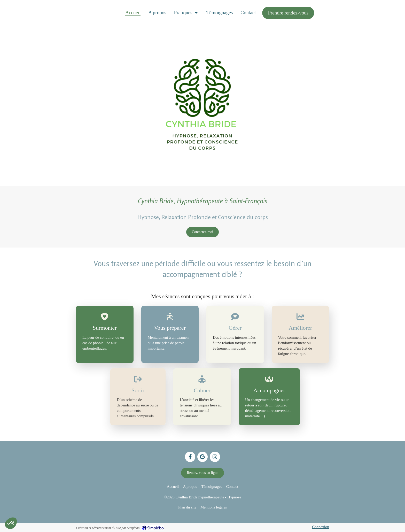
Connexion (321, 527)
